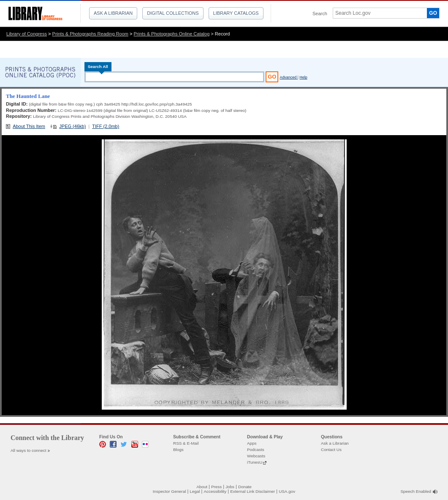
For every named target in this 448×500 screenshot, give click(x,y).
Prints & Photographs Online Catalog (172, 34)
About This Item (29, 126)
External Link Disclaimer (253, 491)
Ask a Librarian (113, 13)
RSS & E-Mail (186, 443)
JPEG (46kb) (72, 126)
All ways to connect (29, 450)
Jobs (230, 487)
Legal (195, 491)
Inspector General (170, 491)
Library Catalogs (236, 13)
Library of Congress (27, 34)
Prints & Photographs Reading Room (90, 34)
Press (216, 487)
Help (303, 77)
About (202, 487)
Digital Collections (173, 13)
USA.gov (287, 491)
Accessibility (215, 491)
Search (320, 14)
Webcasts (256, 456)
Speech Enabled (416, 491)
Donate (245, 487)
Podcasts (256, 450)
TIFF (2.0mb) (106, 126)
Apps (252, 443)
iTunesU (255, 462)
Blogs (178, 450)
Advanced (288, 77)
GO (433, 13)
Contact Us (331, 450)
